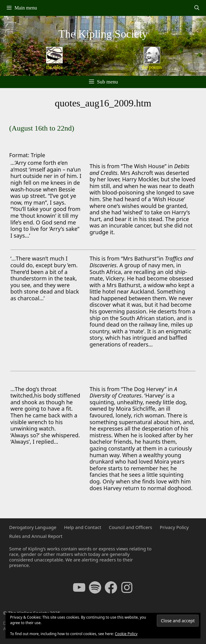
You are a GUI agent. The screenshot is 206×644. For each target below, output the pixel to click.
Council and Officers (131, 527)
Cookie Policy (126, 634)
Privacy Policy (174, 527)
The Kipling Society (103, 34)
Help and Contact (83, 527)
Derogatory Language (33, 527)
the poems (152, 67)
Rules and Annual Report (36, 536)
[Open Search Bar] (197, 8)
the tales (54, 67)
